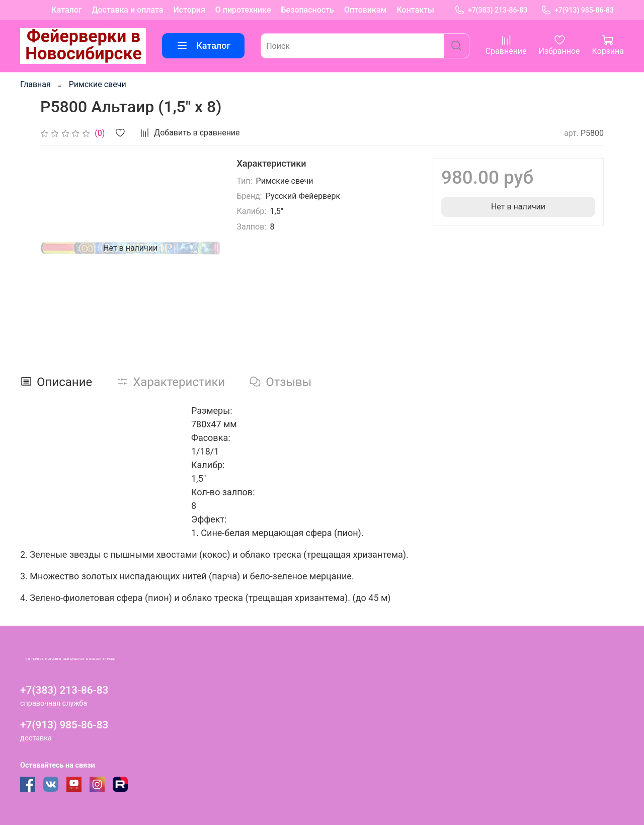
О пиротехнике (243, 10)
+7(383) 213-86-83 (491, 10)
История (189, 10)
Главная (35, 84)
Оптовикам (366, 10)
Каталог (66, 10)
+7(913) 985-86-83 (577, 10)
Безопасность (308, 10)
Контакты (416, 10)
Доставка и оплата (128, 10)
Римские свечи (98, 84)
